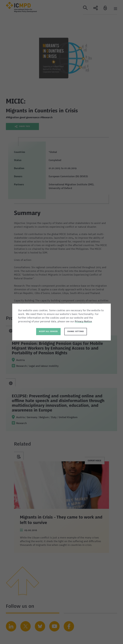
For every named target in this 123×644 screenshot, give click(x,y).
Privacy (79, 322)
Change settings (76, 332)
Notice (88, 322)
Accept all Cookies (48, 332)
